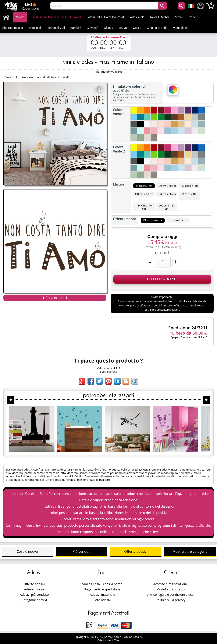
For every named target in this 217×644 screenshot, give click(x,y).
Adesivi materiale (102, 594)
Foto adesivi (102, 600)
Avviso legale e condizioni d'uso (171, 594)
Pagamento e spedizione (102, 589)
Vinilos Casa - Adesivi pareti (102, 584)
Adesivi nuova (34, 589)
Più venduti (82, 551)
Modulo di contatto (170, 589)
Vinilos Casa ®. (134, 637)
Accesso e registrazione (170, 584)
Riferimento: (103, 72)
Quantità (162, 253)
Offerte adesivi (136, 551)
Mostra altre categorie (190, 551)
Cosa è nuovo (27, 551)
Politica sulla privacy (171, 600)
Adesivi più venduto (34, 594)
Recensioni (30, 6)
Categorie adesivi (34, 600)
